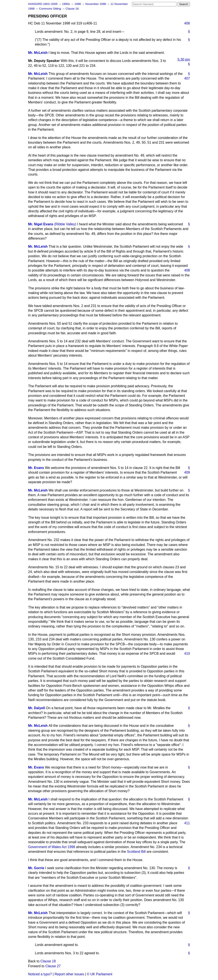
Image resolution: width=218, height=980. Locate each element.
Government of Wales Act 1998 (52, 847)
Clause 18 (72, 9)
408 (187, 270)
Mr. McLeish (38, 53)
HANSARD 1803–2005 (43, 4)
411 (187, 823)
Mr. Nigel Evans (41, 224)
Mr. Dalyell (37, 708)
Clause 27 (53, 966)
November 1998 (96, 4)
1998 (78, 4)
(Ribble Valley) (65, 224)
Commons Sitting (50, 9)
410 (187, 654)
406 (187, 23)
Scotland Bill (136, 852)
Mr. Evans (36, 468)
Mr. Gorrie (36, 868)
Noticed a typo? (40, 974)
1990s (66, 4)
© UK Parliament (100, 974)
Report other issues (69, 974)
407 (187, 78)
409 (187, 472)
